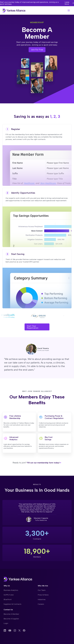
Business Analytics (11, 590)
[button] (69, 10)
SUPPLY (9, 595)
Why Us (7, 586)
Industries (42, 599)
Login (6, 623)
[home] (14, 10)
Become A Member (11, 614)
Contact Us (8, 610)
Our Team (42, 590)
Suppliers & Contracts (12, 604)
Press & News (43, 595)
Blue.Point (8, 599)
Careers (41, 604)
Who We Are (43, 586)
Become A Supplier (11, 619)
